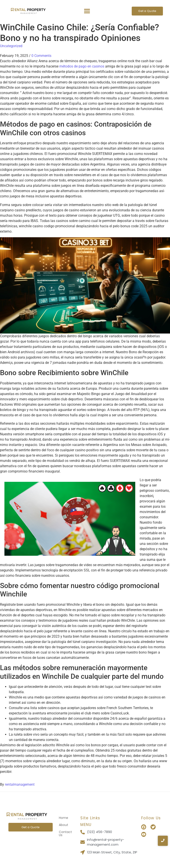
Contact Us (65, 833)
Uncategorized (11, 46)
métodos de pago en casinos (82, 66)
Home (64, 818)
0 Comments (41, 56)
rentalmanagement (20, 784)
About (64, 825)
